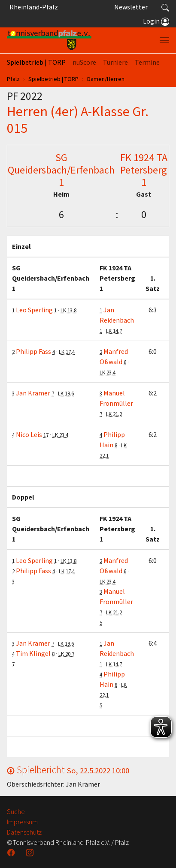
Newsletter (131, 7)
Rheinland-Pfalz (32, 7)
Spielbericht (68, 770)
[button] (165, 7)
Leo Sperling (34, 310)
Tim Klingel (33, 653)
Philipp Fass (33, 351)
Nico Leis (29, 434)
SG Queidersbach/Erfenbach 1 (61, 170)
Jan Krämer (33, 393)
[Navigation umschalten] (164, 40)
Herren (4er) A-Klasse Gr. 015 (78, 120)
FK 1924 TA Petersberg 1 (144, 170)
